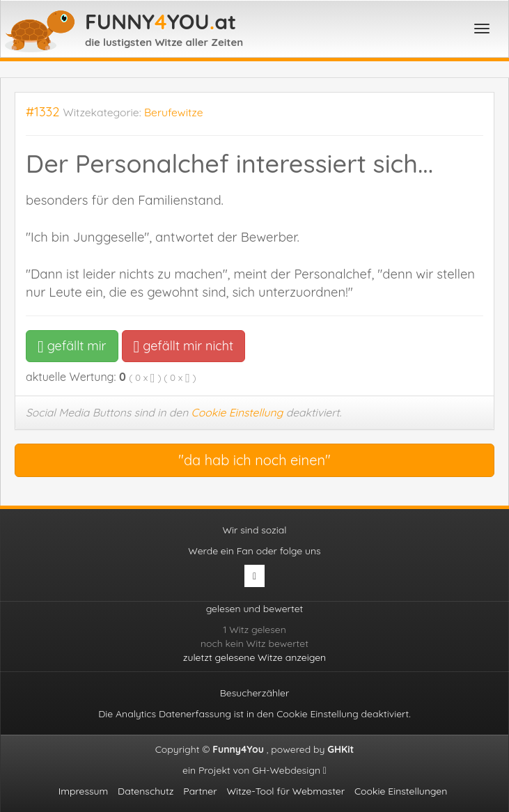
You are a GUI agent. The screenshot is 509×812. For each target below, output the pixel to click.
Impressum (84, 791)
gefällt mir (72, 346)
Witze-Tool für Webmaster (285, 791)
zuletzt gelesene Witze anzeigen (254, 657)
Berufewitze (174, 112)
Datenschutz (146, 791)
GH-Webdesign (289, 770)
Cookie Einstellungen (401, 791)
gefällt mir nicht (183, 346)
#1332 (43, 112)
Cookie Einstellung (237, 412)
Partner (200, 791)
